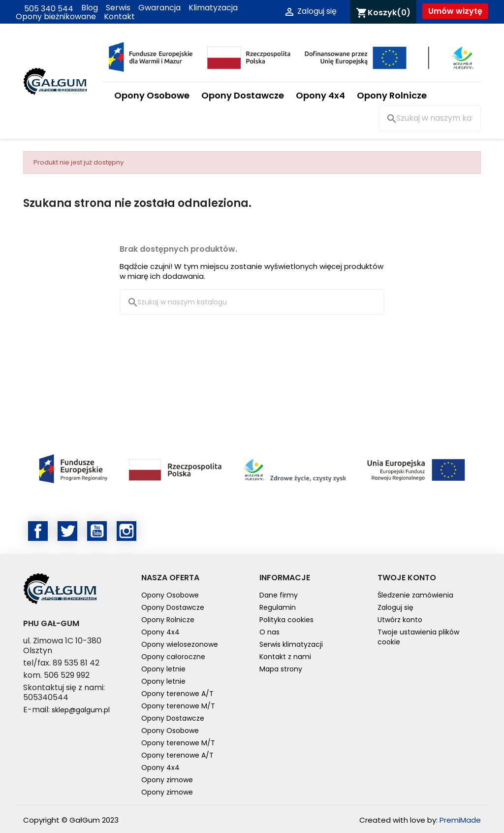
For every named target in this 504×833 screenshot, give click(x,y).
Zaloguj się (395, 607)
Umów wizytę (455, 11)
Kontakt (119, 17)
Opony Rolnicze (392, 95)
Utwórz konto (400, 620)
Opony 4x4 (320, 95)
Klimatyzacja (213, 8)
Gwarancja (159, 8)
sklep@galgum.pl (81, 710)
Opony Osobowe (152, 95)
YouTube (97, 531)
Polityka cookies (286, 620)
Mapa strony (281, 669)
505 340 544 (45, 8)
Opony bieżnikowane (56, 17)
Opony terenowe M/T (178, 706)
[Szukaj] (430, 118)
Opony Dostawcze (243, 95)
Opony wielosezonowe (180, 644)
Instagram (126, 531)
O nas (269, 632)
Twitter (67, 531)
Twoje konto (407, 578)
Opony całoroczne (173, 657)
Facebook (38, 531)
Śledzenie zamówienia (415, 595)
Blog (90, 8)
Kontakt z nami (285, 657)
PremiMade (460, 820)
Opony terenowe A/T (177, 694)
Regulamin (278, 607)
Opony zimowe (167, 780)
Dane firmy (279, 595)
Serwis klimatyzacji (291, 644)
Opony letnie (163, 669)
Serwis (118, 8)
